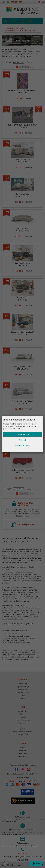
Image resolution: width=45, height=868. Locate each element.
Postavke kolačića (30, 426)
